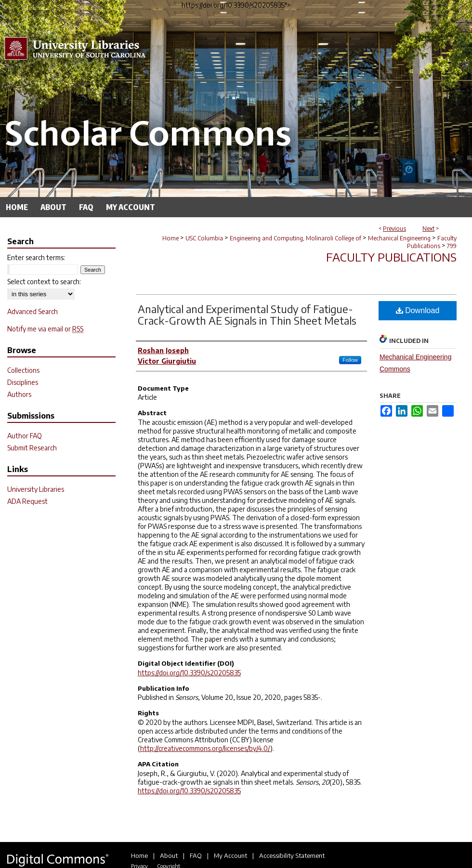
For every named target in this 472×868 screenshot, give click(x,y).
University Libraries (36, 489)
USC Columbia (204, 238)
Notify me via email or (45, 329)
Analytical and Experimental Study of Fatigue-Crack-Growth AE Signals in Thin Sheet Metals (247, 315)
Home (170, 238)
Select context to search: (44, 282)
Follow (350, 360)
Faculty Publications (432, 242)
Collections (23, 370)
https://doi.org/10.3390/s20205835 (189, 673)
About (169, 855)
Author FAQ (25, 436)
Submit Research (32, 448)
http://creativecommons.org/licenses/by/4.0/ (205, 748)
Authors (19, 394)
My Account (230, 855)
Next (428, 229)
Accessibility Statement (292, 855)
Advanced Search (33, 311)
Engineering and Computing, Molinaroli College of (295, 238)
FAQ (196, 855)
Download (418, 310)
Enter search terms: (36, 257)
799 (452, 246)
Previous (394, 229)
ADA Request (27, 501)
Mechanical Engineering (399, 238)
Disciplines (23, 382)
